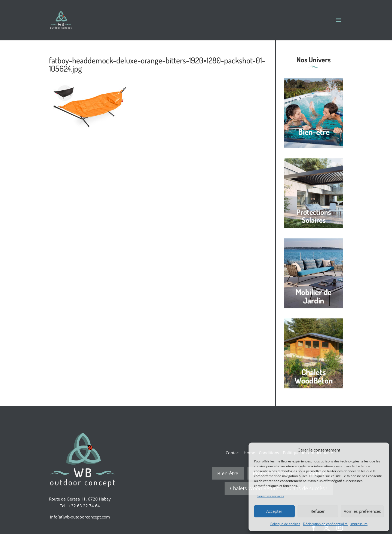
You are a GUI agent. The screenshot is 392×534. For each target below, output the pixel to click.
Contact (233, 453)
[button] (381, 450)
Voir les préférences (362, 511)
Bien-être (228, 473)
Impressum (359, 524)
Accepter (274, 511)
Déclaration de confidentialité (325, 524)
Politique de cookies (285, 524)
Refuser (318, 511)
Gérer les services (270, 496)
